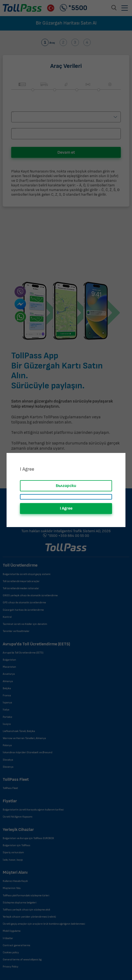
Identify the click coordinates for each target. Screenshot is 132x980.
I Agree (66, 508)
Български (66, 486)
